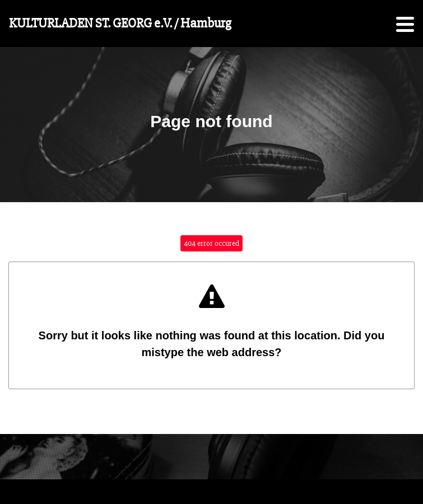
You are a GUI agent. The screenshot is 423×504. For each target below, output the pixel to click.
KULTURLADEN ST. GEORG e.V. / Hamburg (120, 23)
